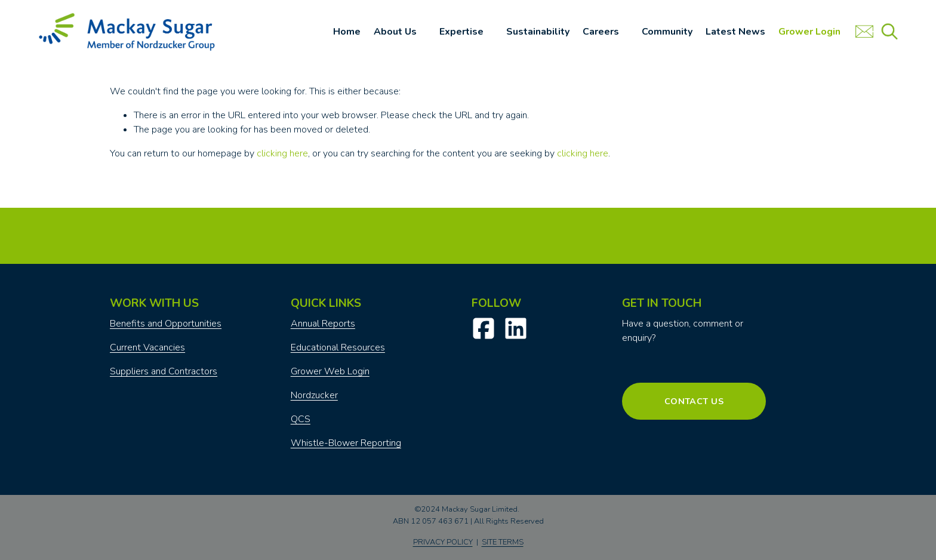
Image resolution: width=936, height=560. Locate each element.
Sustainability (538, 32)
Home (347, 32)
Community (667, 32)
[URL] (864, 32)
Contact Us (694, 401)
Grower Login (809, 32)
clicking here (282, 153)
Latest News (735, 32)
